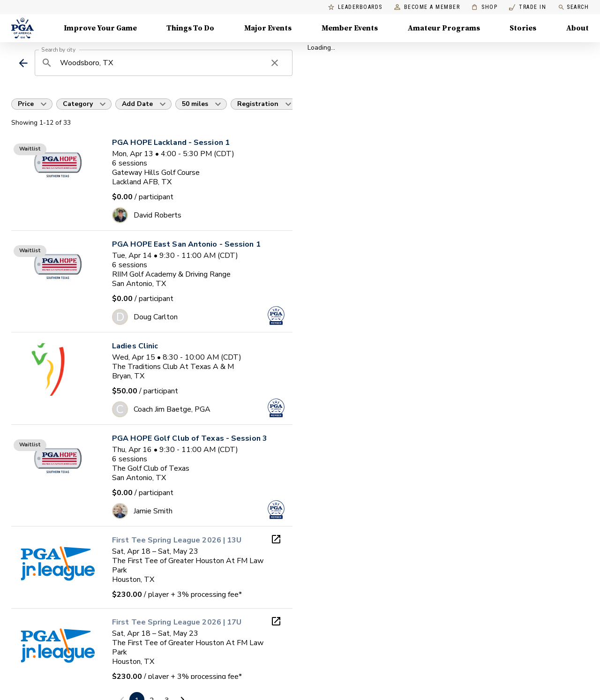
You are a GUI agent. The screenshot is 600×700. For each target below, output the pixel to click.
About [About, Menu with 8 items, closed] (577, 28)
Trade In (528, 7)
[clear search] (275, 63)
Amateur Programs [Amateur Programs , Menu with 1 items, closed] (444, 28)
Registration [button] (258, 104)
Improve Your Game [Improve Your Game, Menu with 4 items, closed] (100, 28)
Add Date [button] (137, 104)
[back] (23, 63)
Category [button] (78, 104)
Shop (484, 7)
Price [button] (26, 104)
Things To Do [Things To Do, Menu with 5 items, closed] (190, 28)
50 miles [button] (195, 104)
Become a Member (427, 7)
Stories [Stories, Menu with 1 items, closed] (523, 28)
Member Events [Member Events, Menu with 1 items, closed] (350, 28)
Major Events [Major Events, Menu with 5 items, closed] (268, 28)
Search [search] (573, 7)
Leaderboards (355, 7)
